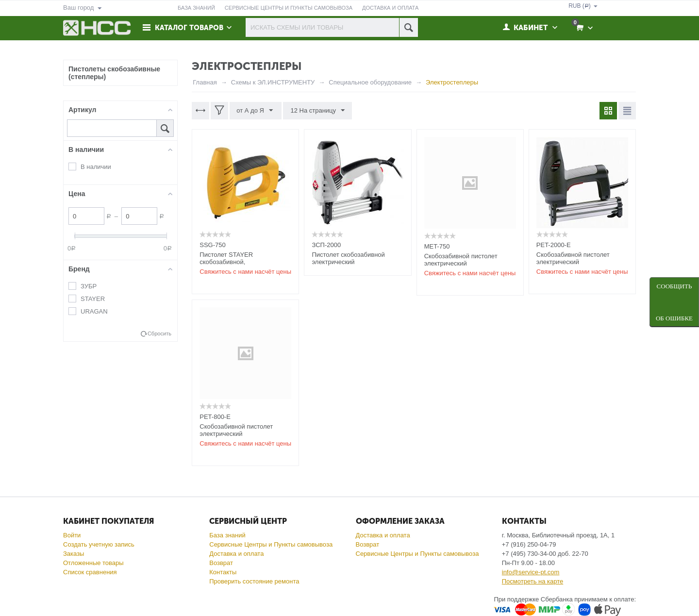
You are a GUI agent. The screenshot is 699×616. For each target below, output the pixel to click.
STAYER (93, 299)
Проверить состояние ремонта (254, 581)
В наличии (96, 167)
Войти (72, 535)
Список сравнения (90, 572)
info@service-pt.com (531, 572)
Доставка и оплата (236, 554)
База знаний (227, 535)
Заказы (74, 554)
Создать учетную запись (99, 544)
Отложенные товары (93, 563)
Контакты (223, 572)
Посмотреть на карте (533, 581)
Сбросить (159, 333)
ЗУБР (89, 286)
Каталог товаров (190, 28)
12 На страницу (317, 111)
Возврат (221, 563)
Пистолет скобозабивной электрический (348, 258)
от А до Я (255, 111)
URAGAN (94, 311)
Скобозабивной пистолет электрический (461, 260)
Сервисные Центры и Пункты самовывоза (271, 544)
